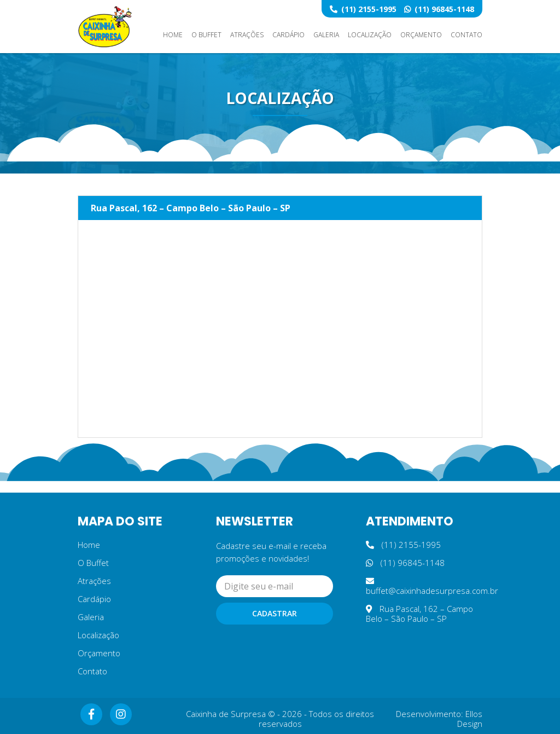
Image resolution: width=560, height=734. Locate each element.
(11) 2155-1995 (363, 9)
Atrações (247, 35)
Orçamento (421, 35)
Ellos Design (470, 719)
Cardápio (288, 35)
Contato (466, 35)
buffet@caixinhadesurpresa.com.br (432, 586)
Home (173, 35)
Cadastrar (275, 613)
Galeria (326, 35)
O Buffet (206, 35)
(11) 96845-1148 (439, 9)
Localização (370, 35)
